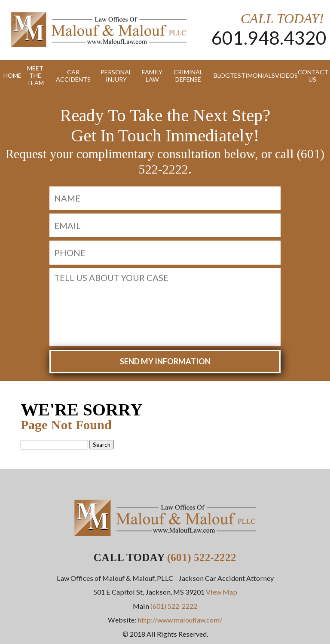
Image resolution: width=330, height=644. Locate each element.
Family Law (152, 76)
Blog (218, 75)
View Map (222, 592)
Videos (283, 75)
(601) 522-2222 (202, 557)
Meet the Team (35, 75)
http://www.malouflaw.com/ (180, 620)
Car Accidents (73, 76)
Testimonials (249, 75)
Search (102, 445)
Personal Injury (116, 76)
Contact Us (312, 76)
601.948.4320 (269, 38)
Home (9, 75)
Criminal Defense (188, 76)
